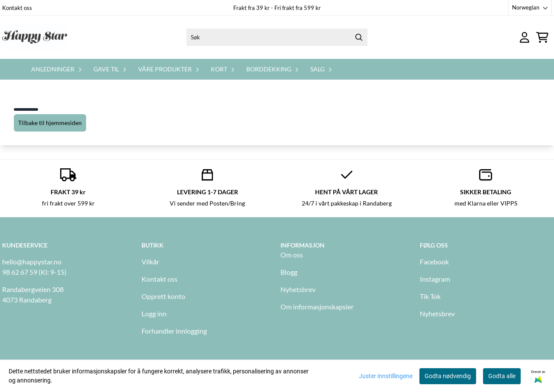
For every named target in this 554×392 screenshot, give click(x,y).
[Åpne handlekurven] (542, 37)
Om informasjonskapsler (317, 307)
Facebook (434, 262)
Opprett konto (163, 296)
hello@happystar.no (32, 262)
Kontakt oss (17, 8)
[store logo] (35, 37)
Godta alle (502, 376)
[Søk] (277, 37)
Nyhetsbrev (298, 289)
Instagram (435, 279)
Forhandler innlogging (174, 331)
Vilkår (150, 262)
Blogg (289, 272)
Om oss (292, 255)
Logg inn (154, 313)
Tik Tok (430, 296)
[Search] (359, 37)
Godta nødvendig (448, 376)
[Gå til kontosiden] (525, 37)
